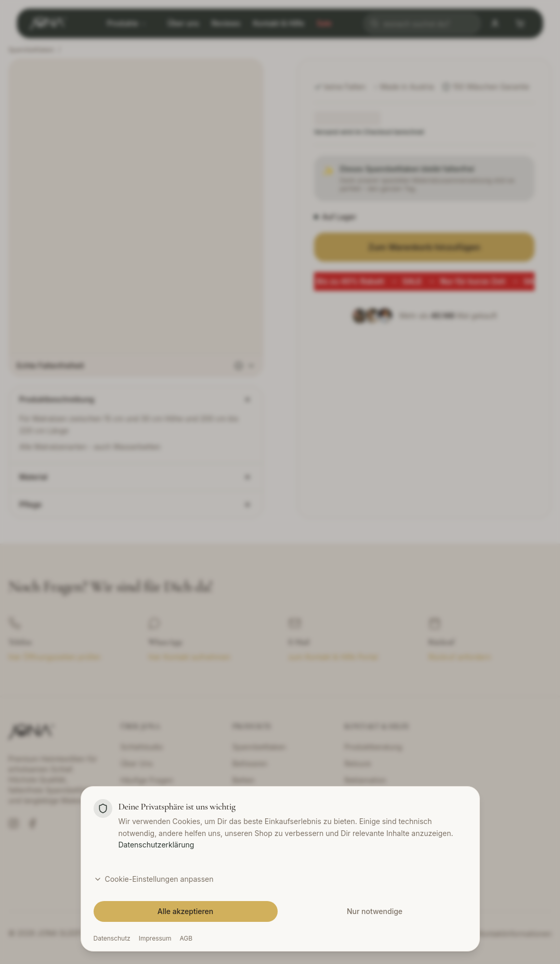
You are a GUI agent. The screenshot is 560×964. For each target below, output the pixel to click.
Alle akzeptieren (186, 911)
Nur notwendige (375, 911)
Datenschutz (112, 938)
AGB (186, 938)
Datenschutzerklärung (157, 845)
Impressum (155, 938)
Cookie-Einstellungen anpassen (154, 879)
